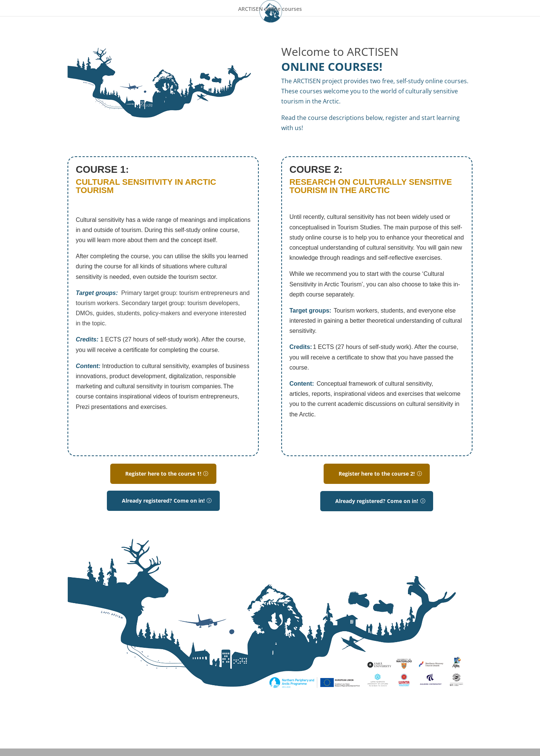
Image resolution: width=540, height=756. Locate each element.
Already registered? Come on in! (163, 501)
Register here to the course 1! (163, 474)
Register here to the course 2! (377, 474)
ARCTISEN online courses (270, 9)
